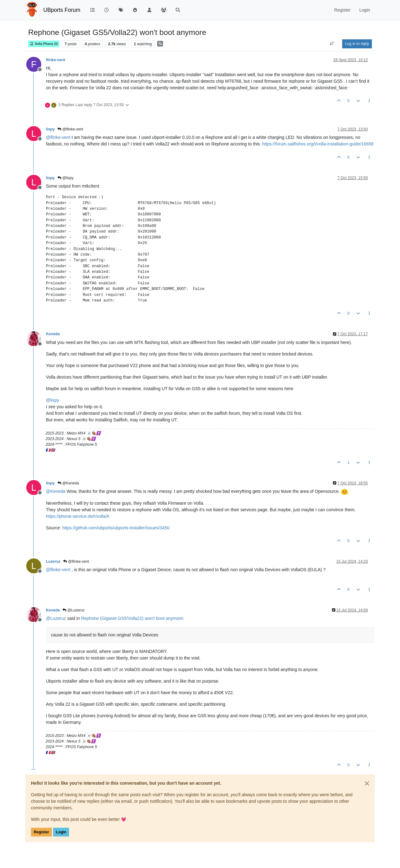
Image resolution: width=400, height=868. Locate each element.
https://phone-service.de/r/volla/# (77, 516)
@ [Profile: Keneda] (56, 491)
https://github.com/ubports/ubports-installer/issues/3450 (116, 528)
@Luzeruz (73, 610)
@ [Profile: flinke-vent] (58, 137)
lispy (50, 129)
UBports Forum (62, 10)
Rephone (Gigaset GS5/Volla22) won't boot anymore (132, 618)
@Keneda (68, 483)
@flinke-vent (70, 129)
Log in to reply (357, 44)
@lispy (66, 178)
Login (61, 832)
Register (41, 832)
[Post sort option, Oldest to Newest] (332, 44)
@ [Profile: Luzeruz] (56, 618)
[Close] (367, 783)
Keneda (53, 334)
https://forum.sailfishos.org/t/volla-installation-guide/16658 (318, 144)
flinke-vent (55, 60)
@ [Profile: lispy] (52, 400)
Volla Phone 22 (44, 44)
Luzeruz (53, 562)
